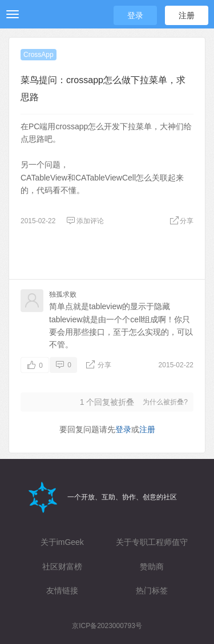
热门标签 (152, 590)
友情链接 (62, 590)
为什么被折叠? (165, 402)
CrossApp (39, 55)
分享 (181, 221)
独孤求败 (63, 294)
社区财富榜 (62, 567)
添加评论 (85, 221)
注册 (187, 15)
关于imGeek (62, 542)
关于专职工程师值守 (152, 542)
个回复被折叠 (107, 402)
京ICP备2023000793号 (107, 626)
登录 (135, 15)
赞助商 (152, 567)
